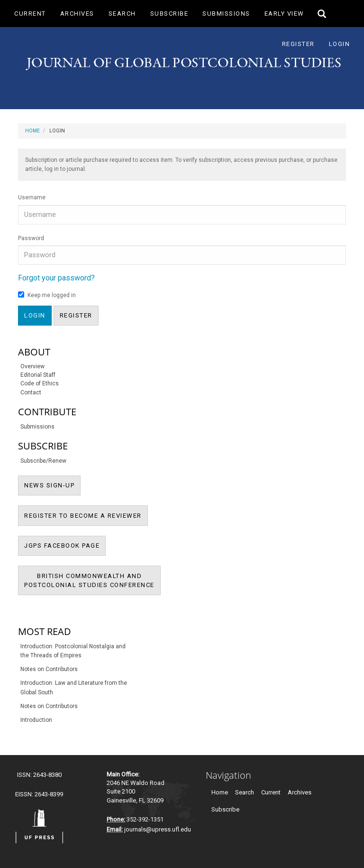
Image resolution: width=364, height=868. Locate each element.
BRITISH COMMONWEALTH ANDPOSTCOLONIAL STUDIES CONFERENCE (92, 584)
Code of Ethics (40, 383)
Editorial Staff (38, 375)
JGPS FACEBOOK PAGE (65, 545)
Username (32, 197)
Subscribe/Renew (43, 461)
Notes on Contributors (49, 669)
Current (30, 14)
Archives (77, 14)
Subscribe (169, 14)
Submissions (226, 14)
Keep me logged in (47, 295)
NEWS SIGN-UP (52, 485)
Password (31, 238)
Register (298, 44)
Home (32, 131)
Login (340, 44)
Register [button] (76, 315)
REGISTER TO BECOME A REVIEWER (86, 515)
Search (122, 14)
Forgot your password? (56, 278)
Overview (32, 366)
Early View (284, 14)
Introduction (36, 720)
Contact (31, 392)
